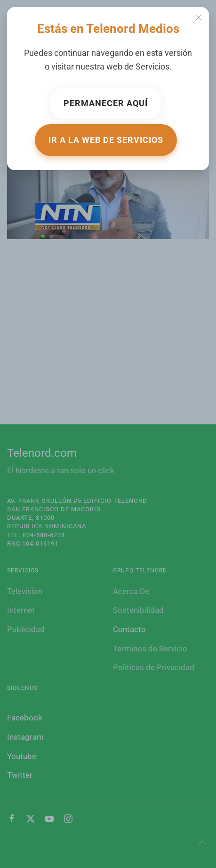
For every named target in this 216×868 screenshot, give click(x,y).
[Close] (199, 17)
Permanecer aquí (106, 103)
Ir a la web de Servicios (106, 140)
